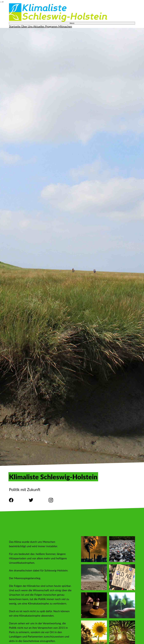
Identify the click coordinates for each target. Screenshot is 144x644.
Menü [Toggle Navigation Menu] (72, 23)
